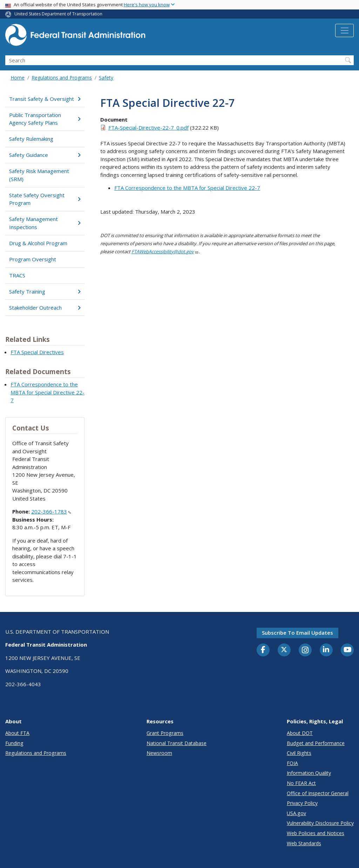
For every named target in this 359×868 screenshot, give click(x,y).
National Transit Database (177, 743)
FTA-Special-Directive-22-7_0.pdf (148, 128)
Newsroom (159, 753)
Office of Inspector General (318, 793)
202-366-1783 (51, 511)
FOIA (292, 763)
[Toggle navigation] (344, 30)
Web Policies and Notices (316, 833)
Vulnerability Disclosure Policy (320, 823)
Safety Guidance (45, 155)
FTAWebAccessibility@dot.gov (165, 252)
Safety (106, 78)
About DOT (300, 733)
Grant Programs (165, 733)
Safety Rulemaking (31, 139)
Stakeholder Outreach (45, 308)
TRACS (17, 275)
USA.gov (296, 813)
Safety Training (45, 291)
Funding (14, 743)
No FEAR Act (301, 783)
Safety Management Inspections (45, 223)
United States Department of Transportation (58, 14)
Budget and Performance (316, 743)
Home (18, 78)
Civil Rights (299, 753)
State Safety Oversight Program (45, 199)
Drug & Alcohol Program (38, 243)
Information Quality (309, 773)
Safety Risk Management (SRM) (39, 175)
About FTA (17, 733)
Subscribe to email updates (297, 633)
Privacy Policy (302, 803)
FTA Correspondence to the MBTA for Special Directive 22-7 (48, 392)
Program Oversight (33, 259)
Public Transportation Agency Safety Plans (45, 119)
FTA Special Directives (37, 352)
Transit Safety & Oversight (45, 99)
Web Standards (304, 843)
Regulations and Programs (62, 78)
